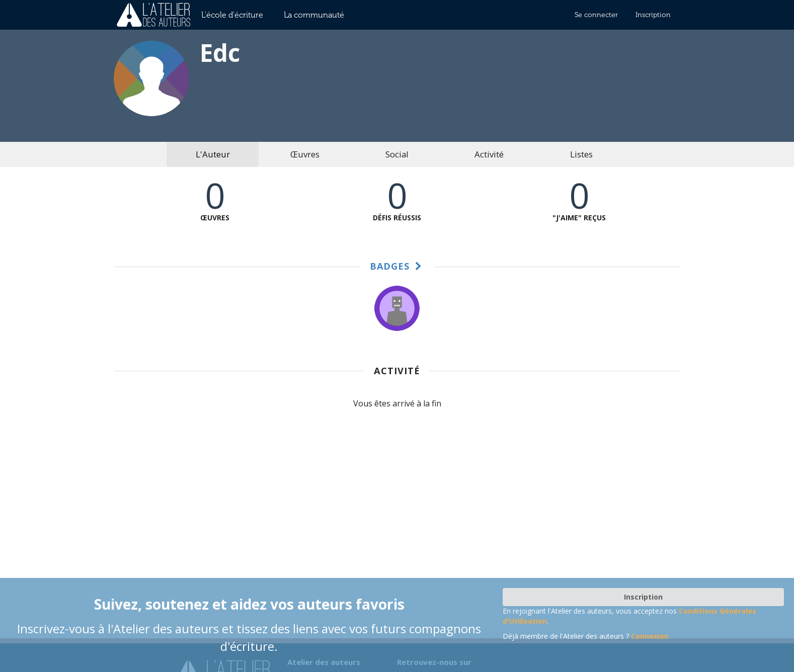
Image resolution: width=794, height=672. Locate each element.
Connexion (650, 636)
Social (397, 154)
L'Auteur (213, 154)
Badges (397, 266)
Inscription (653, 15)
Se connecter (596, 15)
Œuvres (305, 154)
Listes (581, 154)
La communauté (314, 15)
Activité (489, 154)
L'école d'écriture (232, 15)
